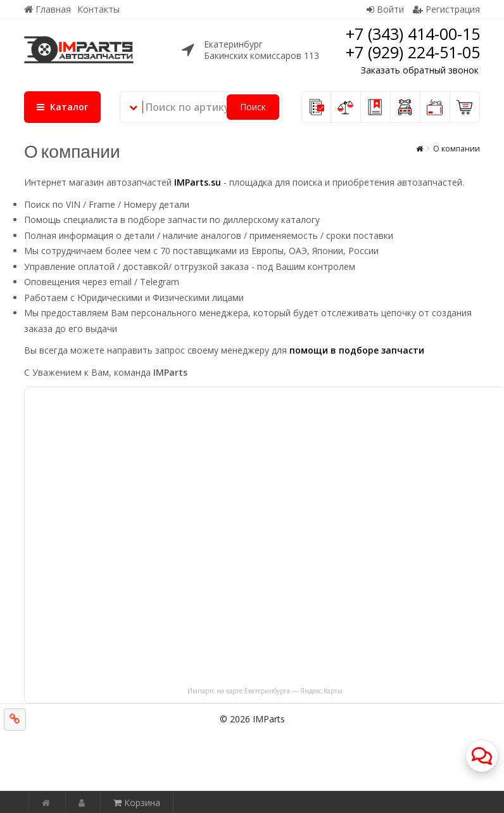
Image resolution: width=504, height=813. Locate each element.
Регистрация (446, 9)
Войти (385, 9)
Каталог (62, 107)
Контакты (98, 9)
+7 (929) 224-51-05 (413, 52)
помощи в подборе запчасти (357, 350)
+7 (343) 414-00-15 (413, 34)
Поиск (253, 107)
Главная (47, 9)
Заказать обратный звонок (420, 70)
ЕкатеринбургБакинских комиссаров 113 (261, 50)
